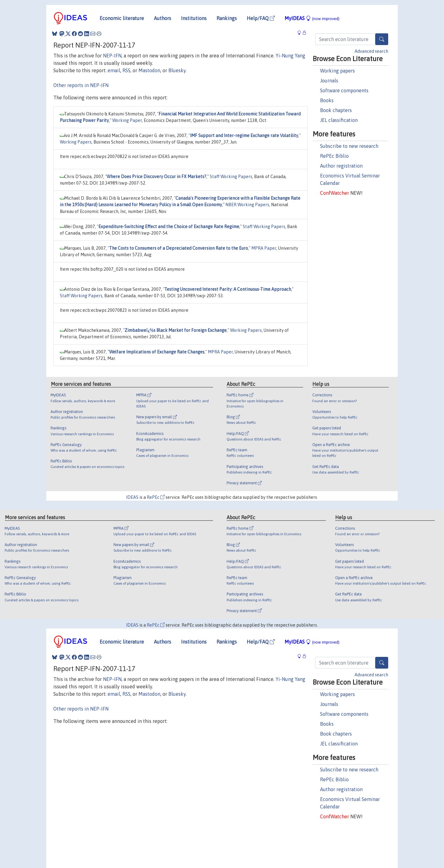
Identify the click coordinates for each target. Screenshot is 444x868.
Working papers (337, 71)
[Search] (382, 39)
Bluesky (177, 70)
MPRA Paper (264, 248)
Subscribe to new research (349, 146)
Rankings (227, 18)
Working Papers (76, 142)
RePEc (156, 497)
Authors (162, 18)
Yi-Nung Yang (290, 56)
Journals (329, 81)
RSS (126, 70)
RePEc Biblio (334, 156)
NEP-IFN (112, 56)
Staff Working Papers (231, 177)
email (114, 70)
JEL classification (339, 120)
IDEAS (132, 497)
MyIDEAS (312, 18)
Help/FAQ (261, 18)
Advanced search (371, 51)
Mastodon (149, 70)
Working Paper (127, 120)
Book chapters (336, 110)
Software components (344, 90)
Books (327, 100)
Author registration (341, 166)
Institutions (194, 18)
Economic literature (122, 18)
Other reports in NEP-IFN (81, 85)
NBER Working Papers (247, 205)
